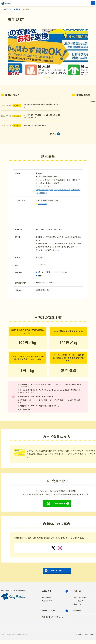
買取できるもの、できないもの (53, 621)
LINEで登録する (59, 506)
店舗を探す (47, 595)
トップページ (7, 9)
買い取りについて (49, 614)
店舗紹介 (17, 9)
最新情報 (73, 638)
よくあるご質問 (84, 638)
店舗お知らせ (47, 601)
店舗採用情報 (47, 605)
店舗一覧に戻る (57, 574)
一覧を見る (51, 136)
